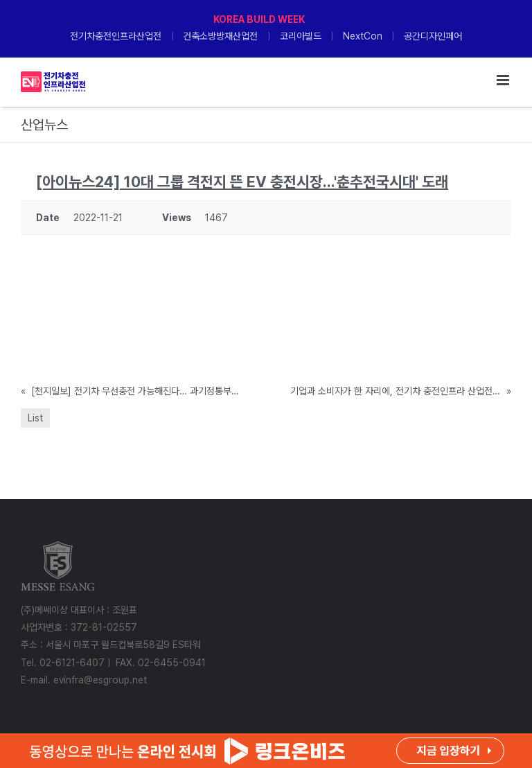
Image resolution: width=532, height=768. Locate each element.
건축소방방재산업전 (220, 36)
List (35, 418)
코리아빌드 (301, 36)
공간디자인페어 (433, 36)
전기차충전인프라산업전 (116, 36)
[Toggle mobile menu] (504, 80)
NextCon (363, 36)
